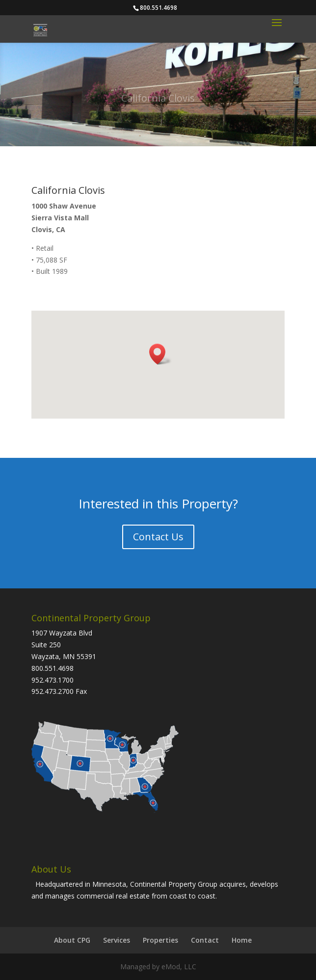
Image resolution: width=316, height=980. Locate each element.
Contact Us (158, 537)
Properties (160, 940)
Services (117, 940)
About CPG (72, 940)
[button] (160, 354)
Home (242, 940)
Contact (205, 940)
